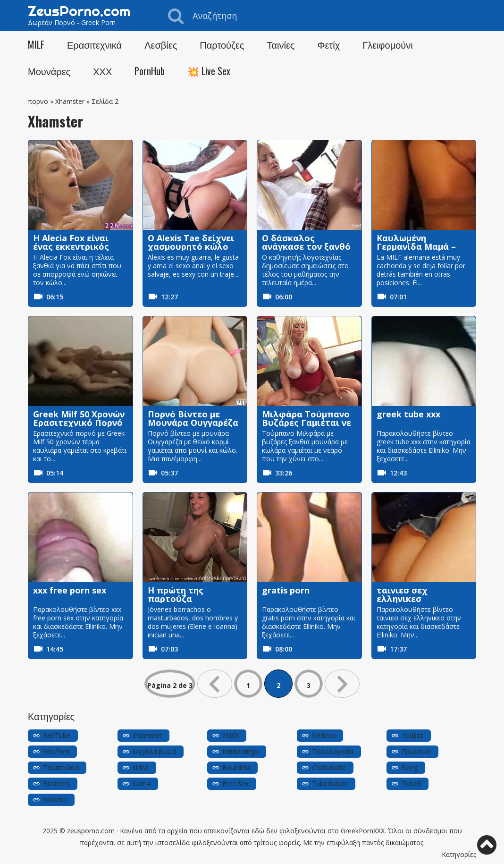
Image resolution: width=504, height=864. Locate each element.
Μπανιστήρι (240, 751)
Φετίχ (328, 44)
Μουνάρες (49, 71)
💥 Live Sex (209, 71)
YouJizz (412, 735)
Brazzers (56, 784)
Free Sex (235, 784)
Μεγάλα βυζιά (154, 751)
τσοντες (55, 800)
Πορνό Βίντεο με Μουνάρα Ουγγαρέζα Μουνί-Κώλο (193, 423)
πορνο (38, 101)
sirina (141, 767)
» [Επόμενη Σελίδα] (342, 684)
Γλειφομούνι (388, 44)
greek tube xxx (408, 414)
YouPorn (56, 751)
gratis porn (286, 590)
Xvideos (324, 735)
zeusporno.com (91, 831)
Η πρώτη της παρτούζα (176, 594)
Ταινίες (281, 44)
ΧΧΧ (102, 71)
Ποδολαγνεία (333, 751)
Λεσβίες (161, 44)
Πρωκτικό (416, 751)
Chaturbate (329, 767)
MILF (36, 44)
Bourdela (236, 767)
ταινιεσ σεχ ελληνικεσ (402, 594)
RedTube (57, 735)
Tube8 (411, 784)
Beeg (410, 767)
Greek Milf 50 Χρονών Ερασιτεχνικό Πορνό (79, 418)
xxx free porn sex (70, 590)
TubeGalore (330, 784)
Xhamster (70, 101)
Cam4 (142, 784)
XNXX (231, 735)
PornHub (150, 71)
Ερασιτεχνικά (94, 44)
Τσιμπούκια (61, 767)
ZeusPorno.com (79, 11)
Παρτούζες (222, 44)
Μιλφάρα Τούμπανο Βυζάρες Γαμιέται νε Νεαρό (307, 423)
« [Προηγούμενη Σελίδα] (215, 684)
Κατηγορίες (459, 854)
